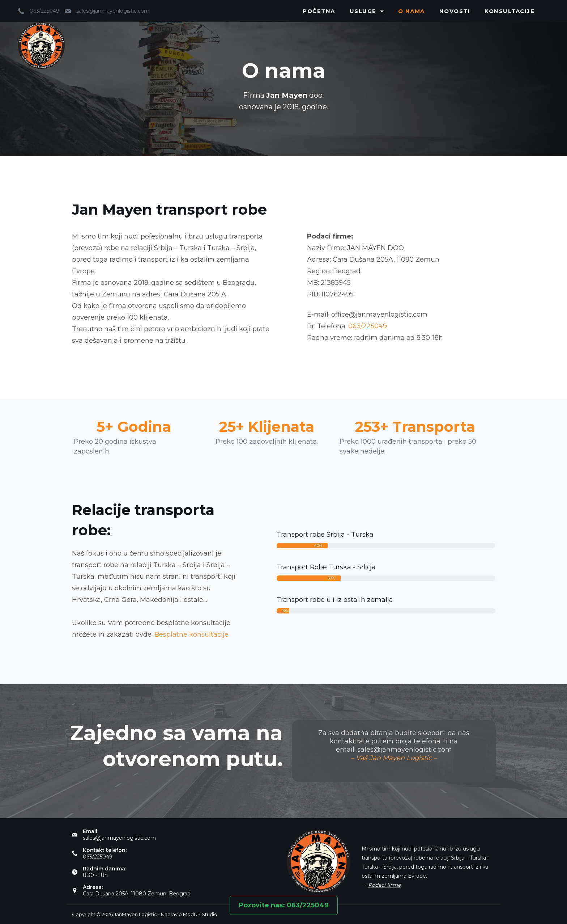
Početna (319, 11)
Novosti (455, 11)
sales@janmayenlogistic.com (113, 11)
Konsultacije (510, 11)
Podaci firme (384, 885)
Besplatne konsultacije (191, 634)
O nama (412, 11)
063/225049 (44, 11)
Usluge (367, 11)
